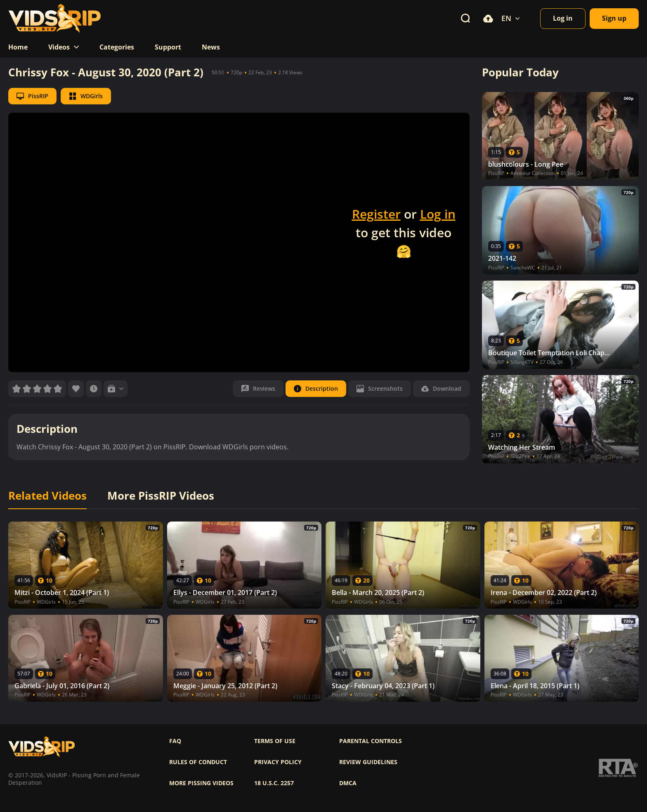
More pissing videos (201, 783)
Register (376, 214)
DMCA (348, 783)
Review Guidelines (368, 762)
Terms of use (275, 741)
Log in (438, 214)
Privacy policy (278, 762)
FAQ (175, 741)
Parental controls (371, 741)
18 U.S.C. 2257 (274, 783)
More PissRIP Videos (161, 496)
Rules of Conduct (198, 762)
